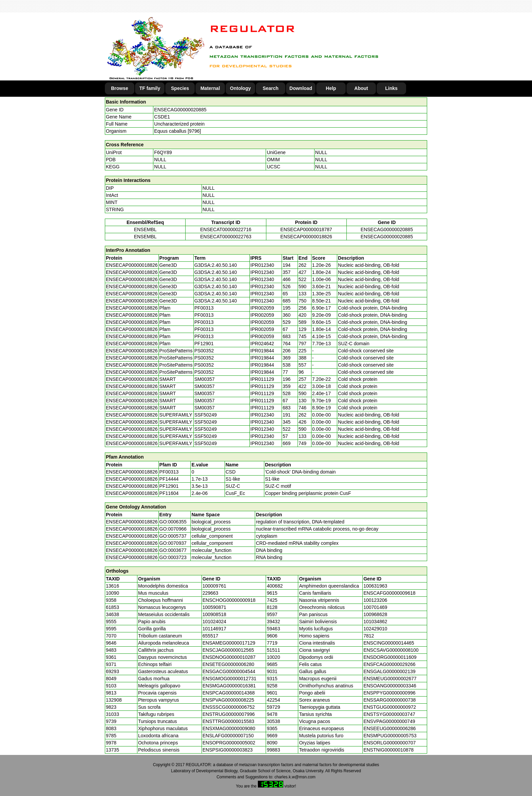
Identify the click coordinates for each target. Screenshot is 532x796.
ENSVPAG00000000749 (389, 721)
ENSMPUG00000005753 (390, 736)
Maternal (210, 88)
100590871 (214, 607)
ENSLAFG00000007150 (228, 736)
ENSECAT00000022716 (226, 229)
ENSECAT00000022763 (226, 237)
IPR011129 (262, 379)
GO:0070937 (173, 543)
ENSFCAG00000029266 (389, 664)
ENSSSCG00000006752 (229, 707)
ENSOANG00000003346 (390, 686)
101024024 (214, 622)
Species (180, 88)
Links (391, 88)
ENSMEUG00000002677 (390, 679)
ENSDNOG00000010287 (229, 657)
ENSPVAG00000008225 (228, 700)
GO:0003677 (173, 550)
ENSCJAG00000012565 (228, 650)
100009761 (214, 586)
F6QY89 (163, 152)
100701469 (375, 607)
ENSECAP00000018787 (306, 229)
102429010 (375, 629)
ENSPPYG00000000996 (389, 693)
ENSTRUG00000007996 (229, 714)
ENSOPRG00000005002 (229, 743)
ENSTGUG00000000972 (390, 707)
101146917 (214, 629)
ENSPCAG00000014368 (229, 693)
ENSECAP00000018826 (306, 237)
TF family (150, 88)
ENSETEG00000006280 (229, 664)
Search (271, 88)
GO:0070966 (173, 529)
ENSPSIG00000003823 (228, 750)
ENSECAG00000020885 (180, 110)
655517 (211, 636)
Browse (120, 88)
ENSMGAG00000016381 (229, 686)
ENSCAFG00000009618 (389, 593)
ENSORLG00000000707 (389, 743)
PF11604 (169, 493)
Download (301, 88)
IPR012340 (262, 265)
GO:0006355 (173, 522)
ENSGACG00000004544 (229, 671)
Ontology (240, 88)
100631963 (375, 586)
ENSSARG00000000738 (389, 700)
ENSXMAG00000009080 (229, 728)
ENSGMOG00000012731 (230, 679)
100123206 (375, 600)
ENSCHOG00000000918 (229, 600)
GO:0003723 (173, 557)
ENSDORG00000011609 (390, 657)
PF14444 (169, 479)
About (361, 88)
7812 (369, 636)
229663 (211, 593)
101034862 (375, 622)
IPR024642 (262, 344)
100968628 (375, 614)
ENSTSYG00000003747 (389, 714)
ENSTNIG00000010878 (388, 750)
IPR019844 (262, 351)
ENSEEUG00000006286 (389, 728)
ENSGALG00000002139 (389, 671)
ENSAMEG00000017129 (229, 643)
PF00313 (169, 472)
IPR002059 (262, 308)
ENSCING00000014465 (389, 643)
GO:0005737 (173, 536)
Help (331, 88)
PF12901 (169, 486)
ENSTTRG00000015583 (229, 721)
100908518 (214, 614)
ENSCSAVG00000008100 (391, 650)
